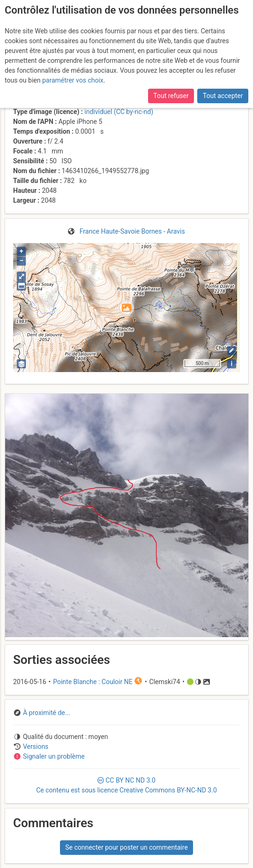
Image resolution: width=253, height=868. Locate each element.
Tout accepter (223, 96)
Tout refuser (171, 96)
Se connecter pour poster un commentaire (126, 847)
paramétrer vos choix (73, 80)
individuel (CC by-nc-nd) (119, 112)
